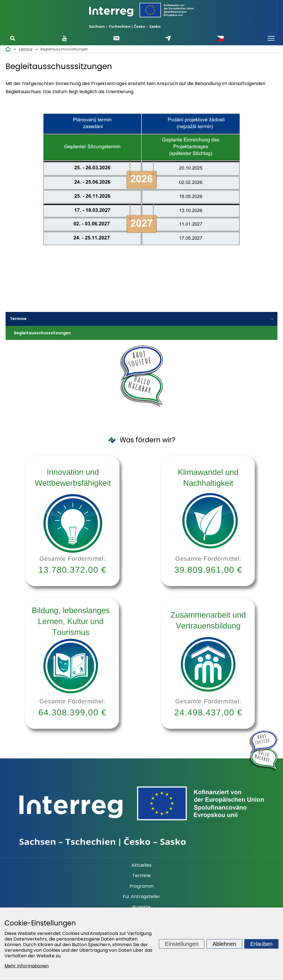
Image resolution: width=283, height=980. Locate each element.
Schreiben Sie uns (168, 38)
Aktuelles (141, 865)
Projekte (141, 907)
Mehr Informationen (27, 966)
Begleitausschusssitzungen (43, 333)
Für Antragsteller (141, 897)
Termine (18, 319)
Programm (141, 886)
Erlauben (261, 944)
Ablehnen (224, 944)
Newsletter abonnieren (116, 38)
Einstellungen (182, 944)
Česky (220, 38)
